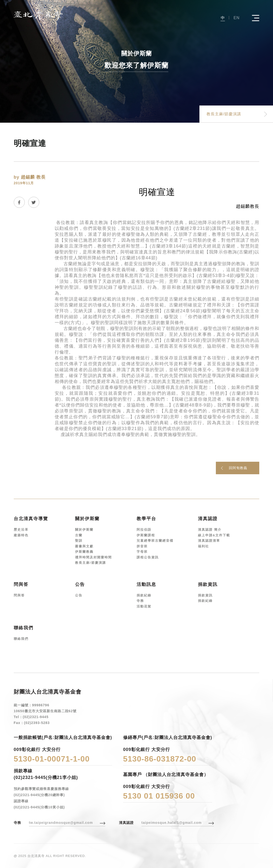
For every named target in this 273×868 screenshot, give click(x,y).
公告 (79, 595)
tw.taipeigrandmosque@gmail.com (61, 823)
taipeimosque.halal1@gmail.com (172, 823)
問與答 (19, 595)
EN (236, 18)
